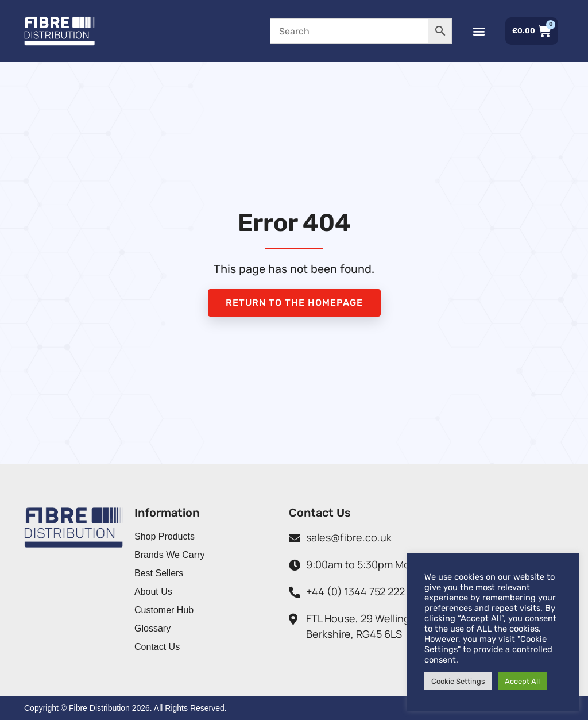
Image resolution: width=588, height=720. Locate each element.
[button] (473, 31)
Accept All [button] (522, 681)
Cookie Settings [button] (458, 681)
